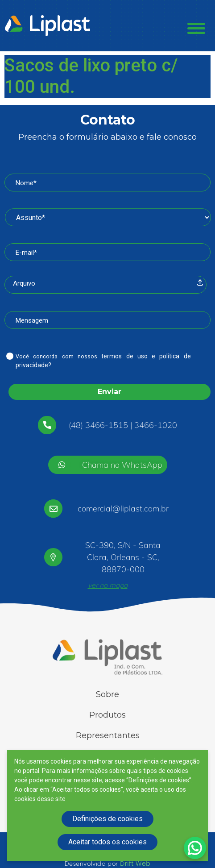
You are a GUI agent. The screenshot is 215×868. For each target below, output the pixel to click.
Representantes (108, 735)
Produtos (107, 715)
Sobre (107, 694)
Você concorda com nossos (103, 360)
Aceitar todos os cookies (107, 842)
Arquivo (24, 283)
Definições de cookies (107, 819)
